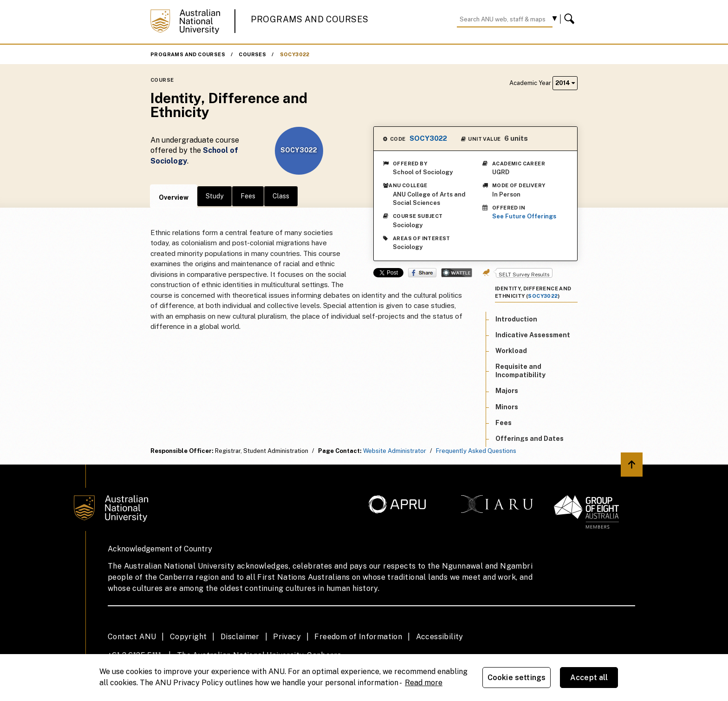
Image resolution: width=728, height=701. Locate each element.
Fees (248, 196)
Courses (252, 54)
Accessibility (440, 637)
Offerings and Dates (530, 439)
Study (214, 196)
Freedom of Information (358, 637)
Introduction (516, 319)
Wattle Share (457, 273)
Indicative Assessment (533, 335)
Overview (174, 197)
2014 (565, 83)
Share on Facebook (422, 273)
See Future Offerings (524, 216)
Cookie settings (517, 678)
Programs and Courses (310, 19)
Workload (511, 351)
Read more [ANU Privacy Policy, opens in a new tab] (424, 683)
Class (281, 196)
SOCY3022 (295, 54)
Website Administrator (395, 451)
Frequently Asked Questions (476, 451)
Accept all (589, 678)
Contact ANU (132, 637)
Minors (507, 407)
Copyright (188, 637)
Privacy (287, 637)
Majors (507, 391)
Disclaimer (240, 637)
